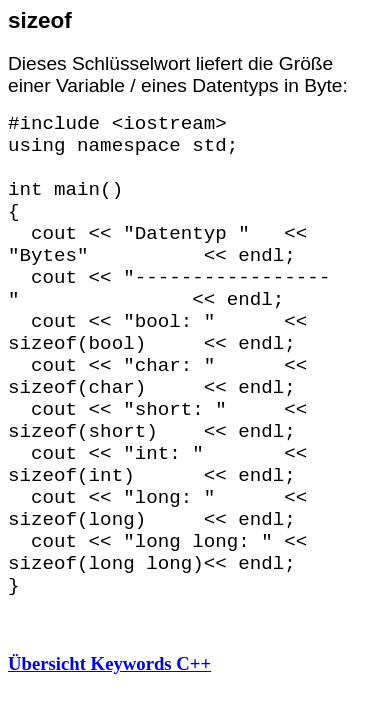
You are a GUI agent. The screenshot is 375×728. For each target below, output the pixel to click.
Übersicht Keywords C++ (109, 663)
